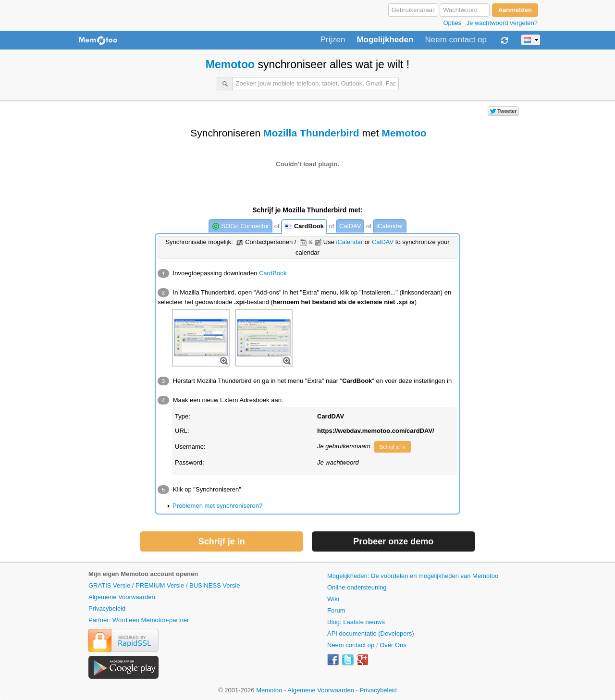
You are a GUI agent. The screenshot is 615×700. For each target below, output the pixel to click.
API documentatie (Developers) (371, 633)
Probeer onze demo (393, 541)
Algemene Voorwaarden (122, 597)
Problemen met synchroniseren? (217, 506)
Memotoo (230, 64)
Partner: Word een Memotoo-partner (139, 620)
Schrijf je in (393, 447)
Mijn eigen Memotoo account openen (143, 574)
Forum (336, 610)
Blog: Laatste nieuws (356, 622)
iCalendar (390, 226)
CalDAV (350, 226)
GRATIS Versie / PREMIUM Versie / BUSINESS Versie (164, 585)
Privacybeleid (107, 608)
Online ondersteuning (357, 587)
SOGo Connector (240, 227)
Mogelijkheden (385, 40)
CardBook (304, 227)
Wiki (333, 599)
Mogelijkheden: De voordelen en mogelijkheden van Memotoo (413, 576)
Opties (452, 23)
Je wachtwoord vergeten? (502, 23)
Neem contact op (456, 40)
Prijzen (332, 40)
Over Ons (393, 645)
